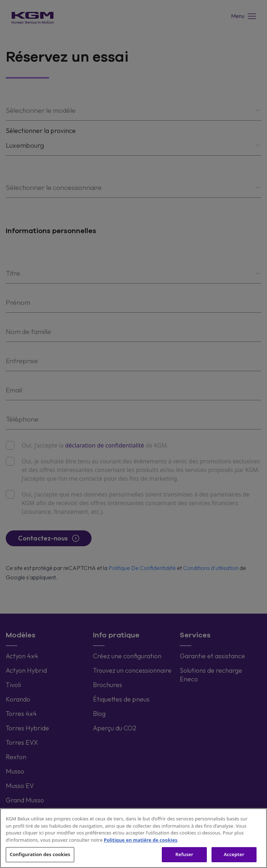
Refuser (184, 854)
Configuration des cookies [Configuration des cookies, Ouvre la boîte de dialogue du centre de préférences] (40, 854)
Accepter (234, 854)
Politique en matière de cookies (141, 840)
